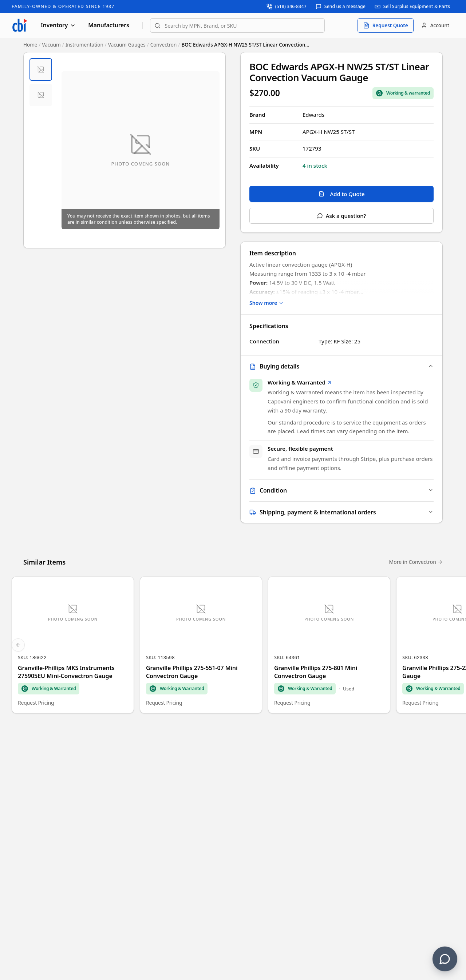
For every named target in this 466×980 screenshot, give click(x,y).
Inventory (58, 25)
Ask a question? (341, 216)
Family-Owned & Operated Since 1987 (63, 6)
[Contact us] (445, 959)
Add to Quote (342, 194)
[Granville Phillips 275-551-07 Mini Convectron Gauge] (201, 645)
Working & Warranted (300, 382)
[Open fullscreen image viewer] (141, 150)
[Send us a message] (341, 7)
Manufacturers (108, 25)
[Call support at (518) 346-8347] (287, 7)
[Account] (435, 25)
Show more (266, 303)
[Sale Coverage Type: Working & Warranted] (403, 93)
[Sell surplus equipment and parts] (412, 7)
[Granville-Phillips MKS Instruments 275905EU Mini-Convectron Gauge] (73, 645)
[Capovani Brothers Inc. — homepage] (20, 25)
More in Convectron (416, 562)
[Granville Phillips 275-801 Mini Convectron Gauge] (329, 645)
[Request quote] (386, 25)
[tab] (41, 69)
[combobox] (237, 25)
